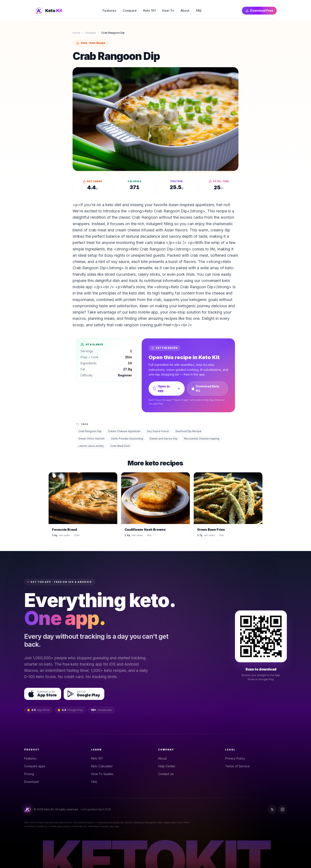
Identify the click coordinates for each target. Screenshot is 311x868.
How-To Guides (104, 774)
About (164, 758)
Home (76, 33)
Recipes (91, 33)
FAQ (95, 782)
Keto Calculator (103, 766)
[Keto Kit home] (49, 11)
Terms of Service (239, 766)
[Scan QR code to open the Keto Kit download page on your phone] (261, 636)
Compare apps (36, 766)
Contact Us (167, 774)
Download (33, 782)
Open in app (167, 388)
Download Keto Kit (205, 388)
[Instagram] (282, 809)
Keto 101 (98, 758)
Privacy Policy (236, 758)
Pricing (30, 774)
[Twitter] (272, 809)
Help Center (168, 766)
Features (32, 758)
